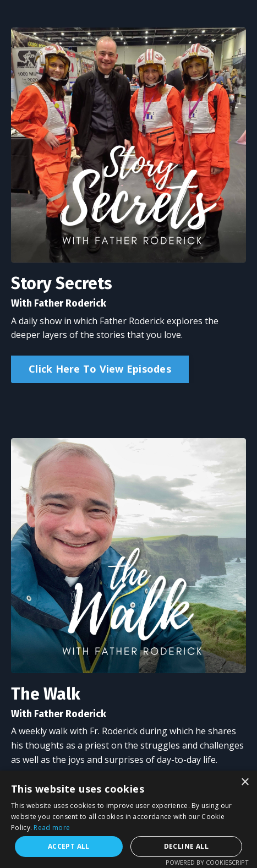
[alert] (128, 819)
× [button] (245, 782)
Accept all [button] (69, 846)
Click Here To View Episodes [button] (100, 369)
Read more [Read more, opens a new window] (52, 828)
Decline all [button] (186, 846)
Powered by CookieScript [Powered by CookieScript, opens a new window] (207, 862)
